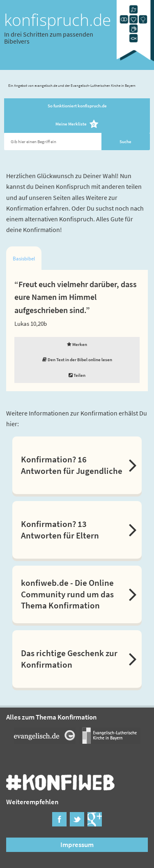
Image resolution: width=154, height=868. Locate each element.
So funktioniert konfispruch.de (77, 106)
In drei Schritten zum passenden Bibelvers (49, 37)
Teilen (77, 375)
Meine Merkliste (77, 124)
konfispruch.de (57, 20)
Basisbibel (24, 259)
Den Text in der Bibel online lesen (77, 360)
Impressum (77, 845)
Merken (77, 344)
